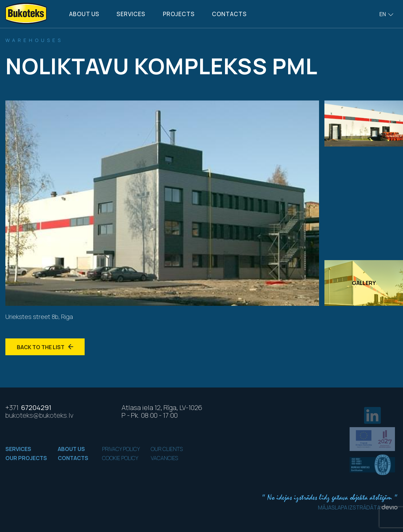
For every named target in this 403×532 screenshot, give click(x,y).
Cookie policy (120, 458)
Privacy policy (121, 449)
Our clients (167, 449)
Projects (179, 14)
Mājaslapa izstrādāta (358, 507)
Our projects (26, 458)
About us (84, 14)
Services (131, 14)
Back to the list (45, 347)
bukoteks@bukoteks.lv (39, 415)
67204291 (28, 407)
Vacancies (164, 458)
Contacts (229, 14)
